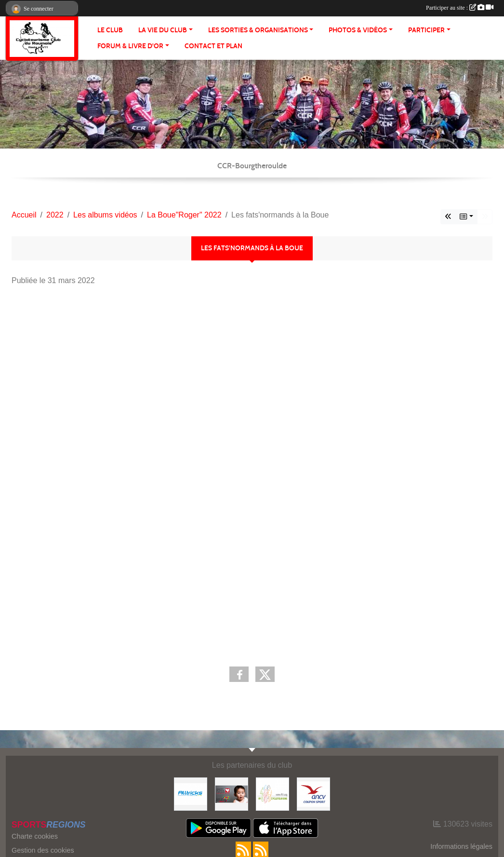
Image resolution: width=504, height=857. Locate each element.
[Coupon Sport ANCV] (313, 794)
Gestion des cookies (43, 850)
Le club (110, 30)
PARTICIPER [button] (426, 30)
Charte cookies (35, 836)
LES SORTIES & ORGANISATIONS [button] (258, 30)
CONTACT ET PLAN (213, 46)
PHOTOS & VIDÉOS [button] (358, 30)
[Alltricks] (191, 794)
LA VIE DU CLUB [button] (163, 30)
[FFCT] (272, 794)
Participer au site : (460, 8)
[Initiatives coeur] (232, 794)
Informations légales (461, 846)
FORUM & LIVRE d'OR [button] (130, 46)
